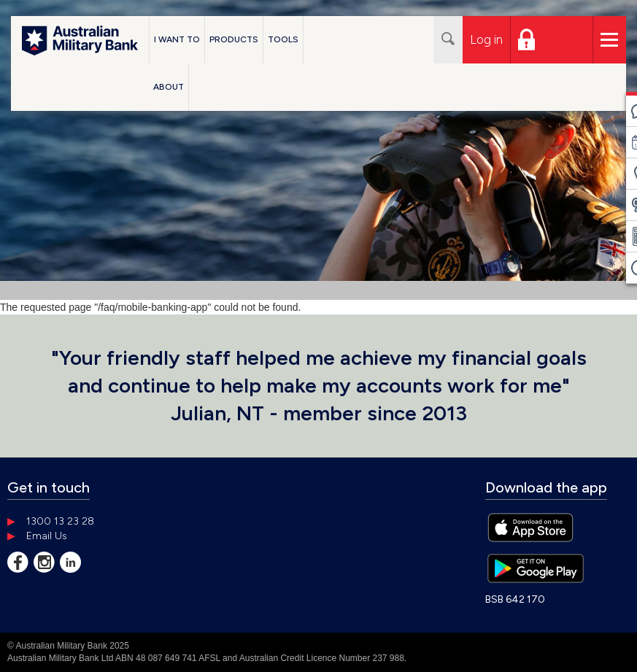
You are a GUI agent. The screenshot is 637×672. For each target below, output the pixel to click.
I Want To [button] (177, 39)
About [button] (169, 87)
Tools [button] (283, 39)
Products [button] (234, 39)
